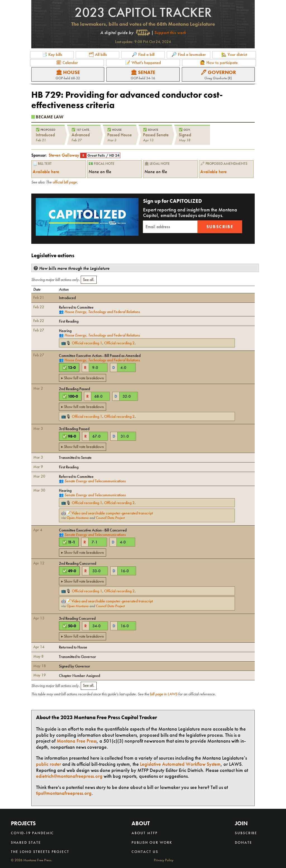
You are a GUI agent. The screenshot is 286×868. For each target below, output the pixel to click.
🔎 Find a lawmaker (189, 54)
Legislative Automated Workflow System (180, 764)
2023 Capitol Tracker (143, 12)
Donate (244, 842)
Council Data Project (110, 518)
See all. (89, 280)
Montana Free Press (77, 741)
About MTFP (145, 833)
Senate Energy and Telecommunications (95, 481)
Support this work (170, 33)
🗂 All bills (98, 54)
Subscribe (220, 227)
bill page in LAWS (164, 694)
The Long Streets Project (40, 852)
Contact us (145, 852)
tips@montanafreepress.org (64, 793)
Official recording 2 (119, 343)
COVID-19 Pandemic (32, 833)
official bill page (65, 182)
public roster (49, 764)
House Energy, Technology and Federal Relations (102, 312)
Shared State (26, 842)
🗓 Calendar (67, 63)
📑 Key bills (52, 54)
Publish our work (152, 842)
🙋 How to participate (219, 63)
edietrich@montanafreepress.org (69, 776)
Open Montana (78, 518)
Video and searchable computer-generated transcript (112, 513)
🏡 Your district (234, 54)
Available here (46, 172)
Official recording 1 (87, 343)
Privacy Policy (164, 860)
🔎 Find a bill (143, 54)
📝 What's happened (143, 63)
